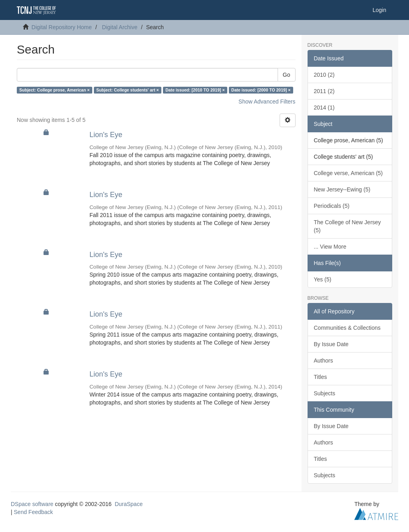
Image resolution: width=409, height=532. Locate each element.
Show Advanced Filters (267, 102)
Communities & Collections (347, 328)
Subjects (325, 393)
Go (287, 75)
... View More (330, 247)
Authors (324, 361)
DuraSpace (129, 504)
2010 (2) (324, 75)
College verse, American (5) (348, 173)
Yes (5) (323, 279)
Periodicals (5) (332, 206)
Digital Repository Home (62, 27)
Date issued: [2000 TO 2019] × (261, 90)
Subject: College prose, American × (54, 90)
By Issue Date (331, 344)
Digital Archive (120, 27)
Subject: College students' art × (128, 90)
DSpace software (32, 504)
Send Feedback (34, 512)
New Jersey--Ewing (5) (342, 189)
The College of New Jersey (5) (347, 226)
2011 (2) (324, 91)
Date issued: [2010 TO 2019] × (195, 90)
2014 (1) (324, 108)
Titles (321, 377)
